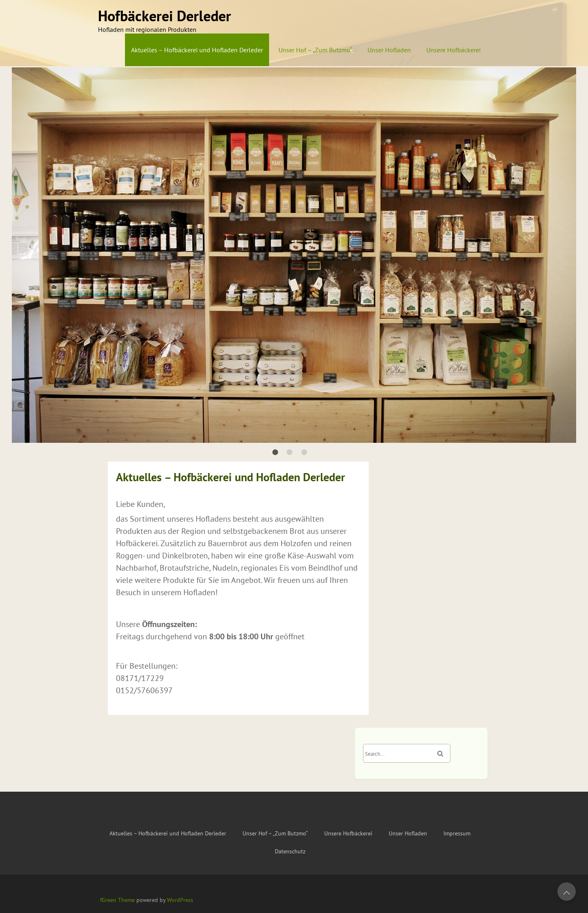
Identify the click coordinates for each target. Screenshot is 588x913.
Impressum (457, 833)
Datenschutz (290, 851)
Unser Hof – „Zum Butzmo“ (315, 50)
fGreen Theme (117, 900)
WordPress (180, 900)
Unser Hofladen (389, 50)
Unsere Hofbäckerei (453, 50)
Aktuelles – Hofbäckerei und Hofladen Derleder (197, 50)
